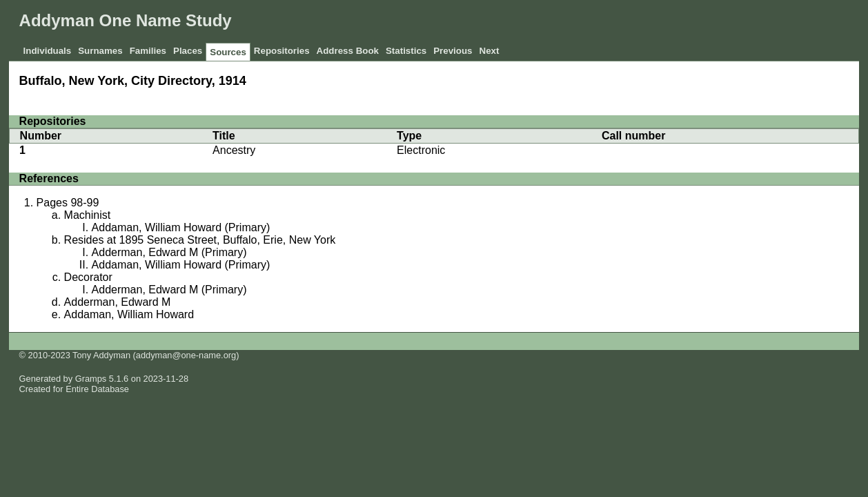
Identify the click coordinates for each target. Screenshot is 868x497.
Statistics (406, 51)
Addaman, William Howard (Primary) (181, 227)
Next (490, 51)
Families (148, 51)
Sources (228, 52)
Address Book (348, 51)
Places (188, 51)
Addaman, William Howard (129, 314)
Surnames (100, 51)
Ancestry (234, 150)
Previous (453, 51)
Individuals (48, 51)
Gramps (91, 379)
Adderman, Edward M (118, 302)
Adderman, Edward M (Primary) (169, 252)
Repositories (282, 51)
